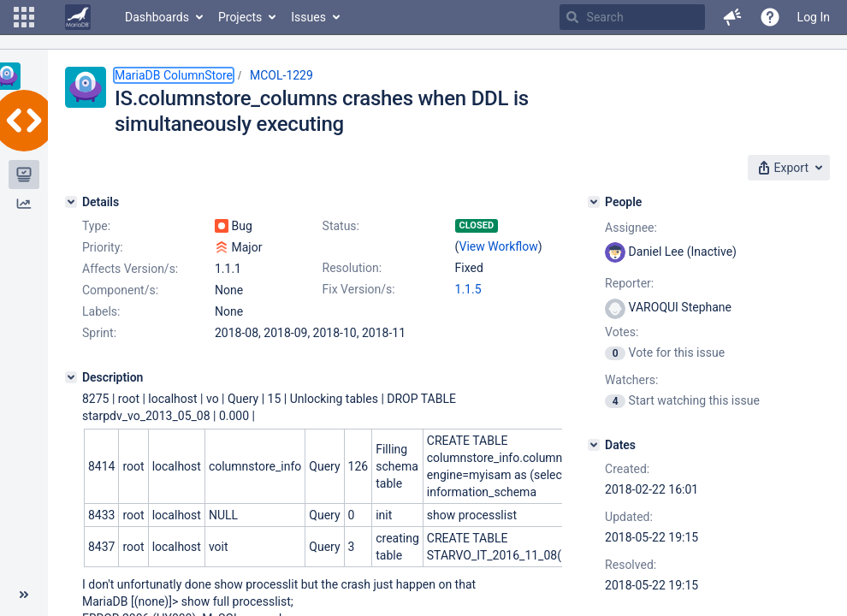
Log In (814, 17)
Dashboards (157, 17)
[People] (594, 202)
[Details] (71, 202)
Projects (240, 17)
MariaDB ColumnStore (174, 75)
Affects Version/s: (130, 269)
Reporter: (629, 283)
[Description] (71, 377)
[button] (24, 17)
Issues (308, 17)
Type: (96, 226)
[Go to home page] (78, 17)
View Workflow (499, 246)
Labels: (101, 311)
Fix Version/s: (359, 289)
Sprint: (99, 333)
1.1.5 (468, 289)
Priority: (103, 247)
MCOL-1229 (281, 75)
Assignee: (631, 228)
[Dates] (594, 445)
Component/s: (120, 290)
